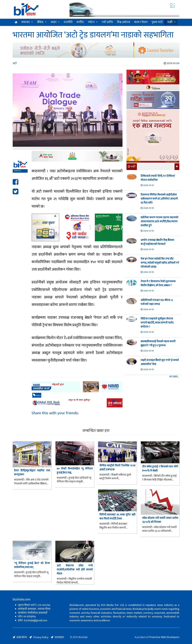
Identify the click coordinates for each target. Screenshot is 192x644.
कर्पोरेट (80, 22)
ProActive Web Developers (164, 637)
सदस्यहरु (59, 637)
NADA (37, 395)
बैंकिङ (40, 22)
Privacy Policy (41, 637)
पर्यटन (91, 22)
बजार (54, 22)
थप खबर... (174, 377)
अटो (15, 63)
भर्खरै (170, 22)
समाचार (26, 22)
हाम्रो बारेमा (22, 637)
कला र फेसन (141, 22)
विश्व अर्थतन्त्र (124, 22)
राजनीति (68, 22)
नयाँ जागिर (107, 22)
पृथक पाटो (157, 22)
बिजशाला (17, 171)
